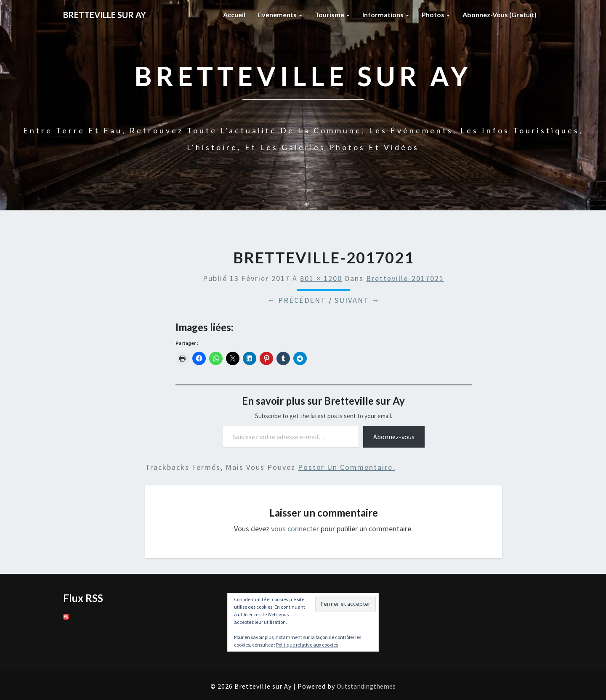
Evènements (280, 15)
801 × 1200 (321, 278)
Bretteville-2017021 (405, 278)
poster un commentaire (347, 467)
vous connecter (295, 529)
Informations (386, 15)
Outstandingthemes (366, 686)
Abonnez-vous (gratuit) (500, 15)
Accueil (234, 15)
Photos (436, 15)
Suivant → (357, 300)
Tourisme (332, 15)
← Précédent (297, 300)
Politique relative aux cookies (307, 645)
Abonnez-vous (394, 437)
